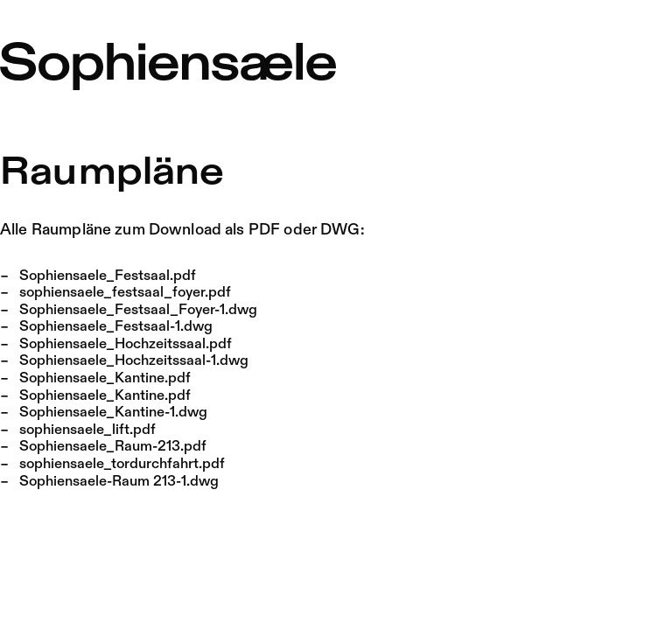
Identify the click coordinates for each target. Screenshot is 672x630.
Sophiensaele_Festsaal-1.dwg (116, 327)
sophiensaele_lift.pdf (87, 430)
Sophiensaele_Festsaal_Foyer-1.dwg (138, 310)
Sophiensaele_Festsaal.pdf (108, 276)
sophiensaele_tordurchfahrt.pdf (122, 464)
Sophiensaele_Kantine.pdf (105, 378)
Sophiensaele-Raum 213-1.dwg (119, 482)
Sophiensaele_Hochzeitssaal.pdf (126, 344)
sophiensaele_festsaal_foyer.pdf (125, 293)
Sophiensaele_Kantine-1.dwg (113, 413)
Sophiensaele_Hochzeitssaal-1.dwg (134, 361)
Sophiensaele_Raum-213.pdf (113, 447)
